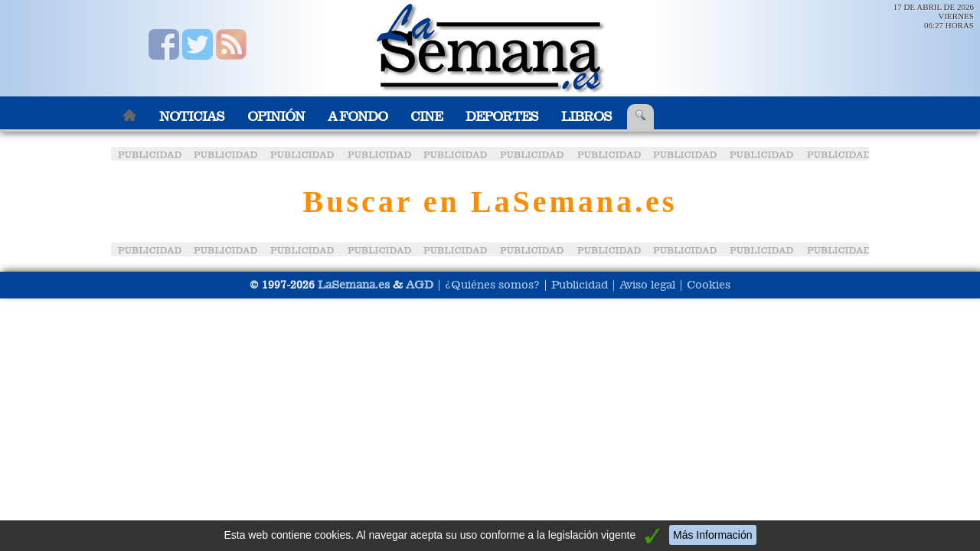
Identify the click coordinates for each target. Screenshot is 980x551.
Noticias (192, 117)
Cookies (709, 284)
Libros (586, 117)
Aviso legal (647, 284)
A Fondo (358, 117)
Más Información (712, 535)
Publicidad (580, 284)
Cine (426, 117)
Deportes (502, 117)
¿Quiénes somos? (492, 284)
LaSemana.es (354, 284)
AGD (420, 284)
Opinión (276, 117)
